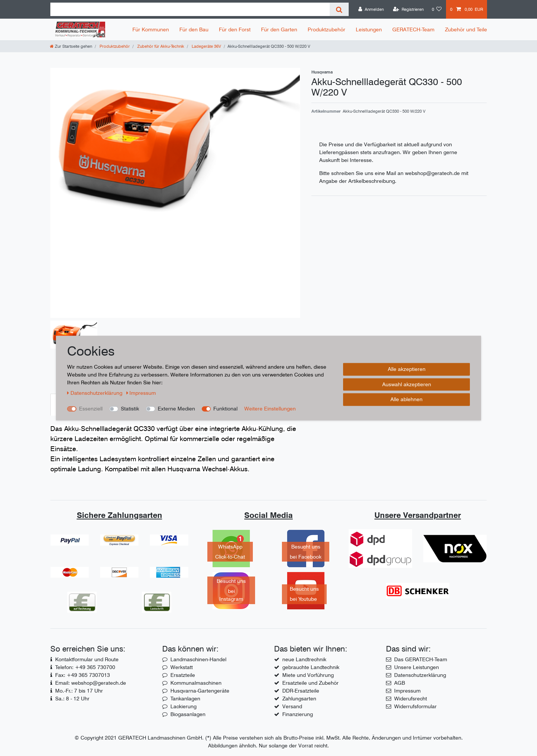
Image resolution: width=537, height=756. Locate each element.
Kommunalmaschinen (196, 683)
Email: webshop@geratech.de (91, 683)
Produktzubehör (326, 29)
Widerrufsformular (415, 706)
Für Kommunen (151, 29)
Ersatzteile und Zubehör (310, 683)
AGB (400, 683)
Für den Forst (235, 29)
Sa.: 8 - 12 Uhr (72, 699)
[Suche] (339, 9)
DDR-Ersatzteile (301, 691)
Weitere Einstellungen (270, 409)
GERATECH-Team (413, 29)
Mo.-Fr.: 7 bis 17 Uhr (79, 691)
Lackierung (183, 706)
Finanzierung (298, 714)
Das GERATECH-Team (421, 659)
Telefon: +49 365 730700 (85, 667)
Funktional (225, 409)
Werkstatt (182, 667)
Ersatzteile (183, 675)
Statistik (130, 409)
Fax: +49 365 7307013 (83, 675)
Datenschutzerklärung (420, 675)
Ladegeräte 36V (206, 46)
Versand (292, 706)
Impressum (407, 691)
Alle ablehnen (406, 399)
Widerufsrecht (411, 699)
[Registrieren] (408, 9)
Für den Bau (194, 29)
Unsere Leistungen (417, 667)
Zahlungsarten (299, 699)
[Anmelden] (371, 9)
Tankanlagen (185, 699)
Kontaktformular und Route (87, 659)
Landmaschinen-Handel (198, 659)
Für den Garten (279, 29)
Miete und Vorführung (308, 675)
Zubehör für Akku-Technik (160, 46)
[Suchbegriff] (190, 9)
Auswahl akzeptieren (407, 384)
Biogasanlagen (188, 714)
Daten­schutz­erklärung (95, 393)
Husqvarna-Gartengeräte (200, 691)
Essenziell (91, 409)
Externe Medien (176, 409)
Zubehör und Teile (466, 29)
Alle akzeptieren (407, 369)
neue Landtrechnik (304, 659)
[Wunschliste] (437, 9)
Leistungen (369, 29)
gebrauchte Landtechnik (311, 667)
